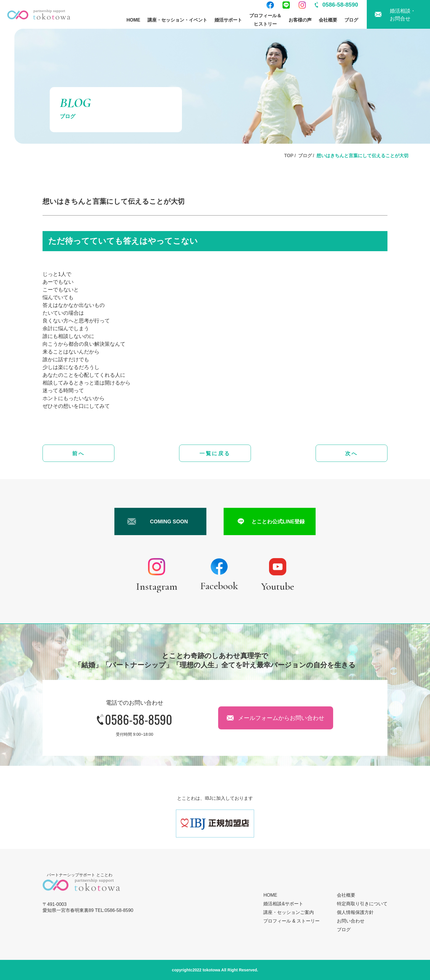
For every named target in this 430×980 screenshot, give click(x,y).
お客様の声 (300, 20)
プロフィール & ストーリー (291, 921)
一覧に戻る (215, 454)
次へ (351, 454)
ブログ (351, 20)
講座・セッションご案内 (289, 912)
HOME (133, 20)
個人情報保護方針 (355, 912)
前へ (78, 454)
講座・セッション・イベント (177, 20)
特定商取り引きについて (362, 904)
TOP (289, 156)
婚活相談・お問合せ (403, 15)
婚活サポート (228, 20)
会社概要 (328, 20)
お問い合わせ (351, 921)
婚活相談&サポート (283, 904)
